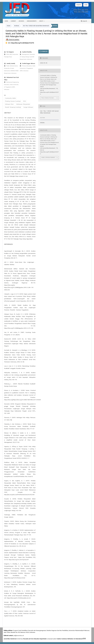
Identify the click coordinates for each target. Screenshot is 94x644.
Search (84, 21)
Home (6, 21)
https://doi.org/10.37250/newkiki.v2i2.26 (19, 598)
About (41, 21)
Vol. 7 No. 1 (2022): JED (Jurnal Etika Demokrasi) (36, 26)
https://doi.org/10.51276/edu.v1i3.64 (15, 578)
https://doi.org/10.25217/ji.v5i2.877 (19, 560)
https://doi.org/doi (10, 285)
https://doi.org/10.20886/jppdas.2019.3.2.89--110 (19, 288)
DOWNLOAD (44, 52)
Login (86, 5)
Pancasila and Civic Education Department (35, 639)
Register (79, 5)
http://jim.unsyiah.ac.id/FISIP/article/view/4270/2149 (19, 495)
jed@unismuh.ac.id (19, 636)
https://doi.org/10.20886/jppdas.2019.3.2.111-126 (19, 328)
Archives (21, 21)
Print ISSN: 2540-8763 (81, 12)
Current (13, 21)
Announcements (32, 21)
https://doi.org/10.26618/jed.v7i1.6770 (23, 43)
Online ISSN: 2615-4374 (81, 10)
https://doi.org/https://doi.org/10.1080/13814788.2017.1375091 (23, 400)
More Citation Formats (48, 98)
